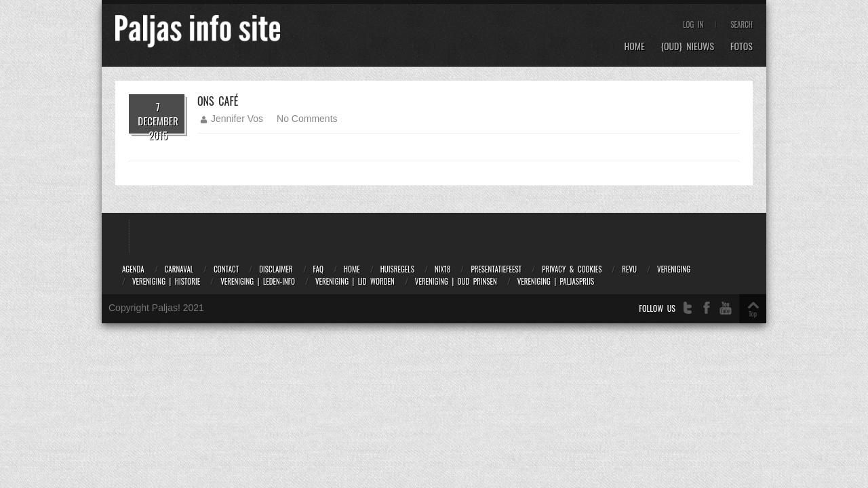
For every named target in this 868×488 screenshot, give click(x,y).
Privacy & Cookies (572, 269)
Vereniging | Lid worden (355, 281)
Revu (629, 269)
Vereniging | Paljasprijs (556, 281)
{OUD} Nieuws (688, 46)
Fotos (742, 46)
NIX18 (443, 269)
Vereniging (674, 269)
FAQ (318, 269)
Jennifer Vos (237, 119)
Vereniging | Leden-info (258, 281)
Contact (226, 269)
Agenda (133, 269)
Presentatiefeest (496, 269)
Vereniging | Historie (166, 281)
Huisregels (397, 269)
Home (634, 46)
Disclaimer (276, 269)
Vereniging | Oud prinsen (456, 281)
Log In (693, 24)
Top (753, 313)
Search (742, 24)
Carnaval (179, 269)
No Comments (307, 119)
